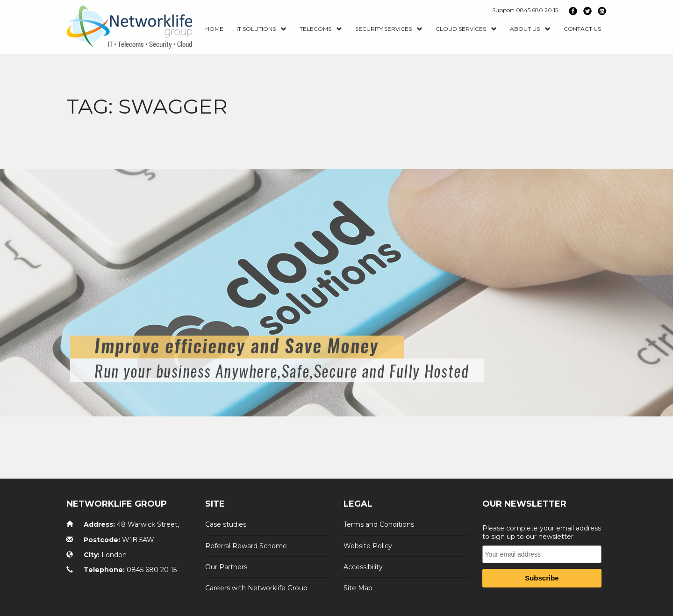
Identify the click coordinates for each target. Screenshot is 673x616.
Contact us (582, 29)
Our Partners (226, 567)
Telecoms (321, 29)
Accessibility (363, 567)
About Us (530, 29)
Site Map (358, 588)
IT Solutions (261, 29)
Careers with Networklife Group (256, 588)
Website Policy (368, 545)
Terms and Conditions (379, 524)
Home (214, 29)
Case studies (226, 524)
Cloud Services (466, 29)
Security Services (389, 29)
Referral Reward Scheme (246, 545)
